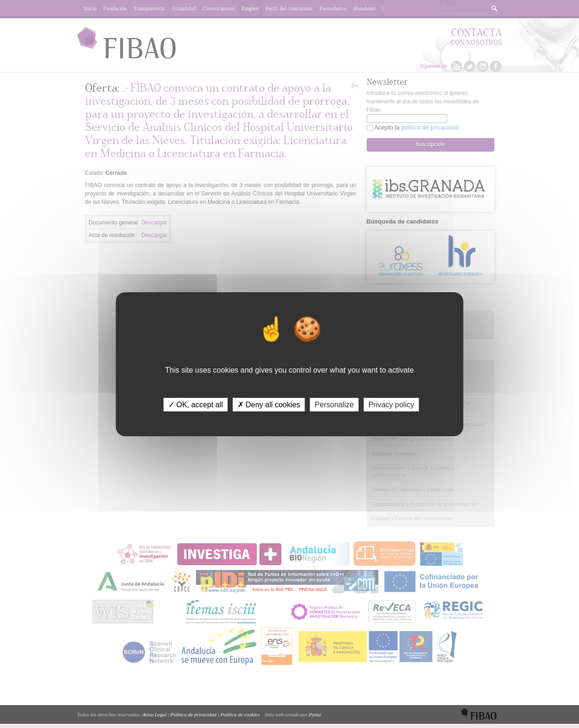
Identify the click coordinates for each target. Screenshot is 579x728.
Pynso (315, 714)
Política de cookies (240, 714)
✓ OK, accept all (196, 404)
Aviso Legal (154, 714)
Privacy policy (391, 404)
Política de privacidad (193, 714)
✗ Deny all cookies (269, 404)
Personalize (334, 404)
